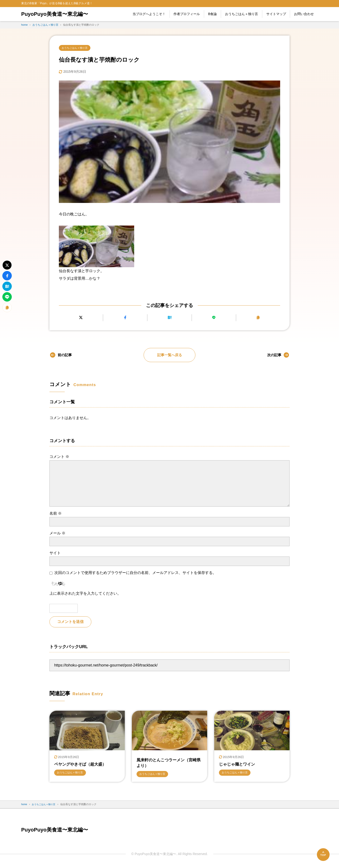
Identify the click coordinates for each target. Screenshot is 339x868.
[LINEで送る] (214, 318)
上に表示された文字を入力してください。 (85, 594)
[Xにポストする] (81, 318)
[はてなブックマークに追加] (169, 318)
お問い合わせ (304, 14)
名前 (56, 514)
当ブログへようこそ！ (149, 14)
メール (57, 534)
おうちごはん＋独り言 (242, 14)
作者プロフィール (187, 14)
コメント (59, 457)
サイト (55, 553)
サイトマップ (276, 14)
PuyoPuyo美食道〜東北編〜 (58, 14)
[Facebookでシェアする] (125, 318)
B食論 (212, 14)
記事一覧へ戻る (169, 355)
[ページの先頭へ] (323, 855)
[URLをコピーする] (258, 318)
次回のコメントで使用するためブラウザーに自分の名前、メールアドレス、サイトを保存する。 (135, 573)
